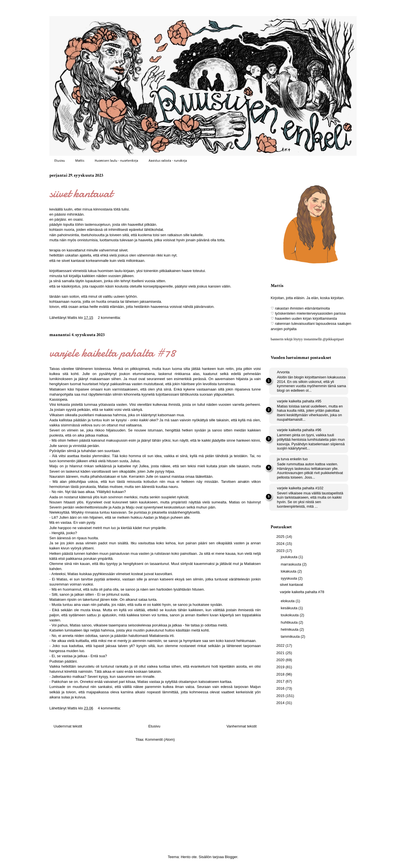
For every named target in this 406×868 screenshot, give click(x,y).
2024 (281, 544)
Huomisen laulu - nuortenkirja (116, 161)
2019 (281, 667)
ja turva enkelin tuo (292, 459)
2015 (281, 696)
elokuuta (288, 601)
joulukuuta (290, 557)
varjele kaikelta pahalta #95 (299, 401)
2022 (281, 645)
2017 (281, 681)
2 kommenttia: (110, 318)
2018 (281, 674)
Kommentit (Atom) (160, 739)
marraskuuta (292, 564)
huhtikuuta (290, 622)
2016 (281, 688)
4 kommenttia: (110, 708)
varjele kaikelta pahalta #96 (299, 430)
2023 (281, 551)
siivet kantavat (81, 193)
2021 (281, 653)
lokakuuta (289, 571)
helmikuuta (290, 629)
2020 (281, 660)
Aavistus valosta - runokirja (168, 161)
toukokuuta (290, 615)
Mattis (80, 161)
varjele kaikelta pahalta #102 (300, 488)
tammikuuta (291, 636)
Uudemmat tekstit (68, 726)
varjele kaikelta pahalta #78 (112, 353)
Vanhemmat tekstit (241, 726)
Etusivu (60, 161)
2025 (281, 537)
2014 (281, 703)
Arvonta (283, 372)
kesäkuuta (290, 608)
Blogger (231, 857)
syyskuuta (289, 578)
